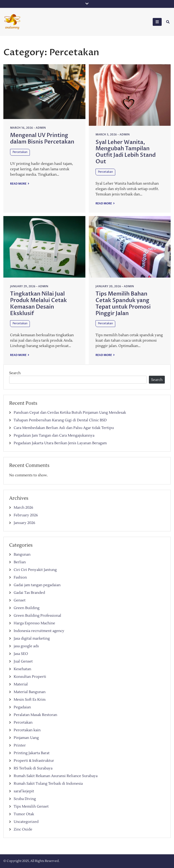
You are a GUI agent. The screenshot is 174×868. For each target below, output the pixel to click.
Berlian (20, 562)
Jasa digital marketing (32, 638)
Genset (20, 600)
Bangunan (22, 554)
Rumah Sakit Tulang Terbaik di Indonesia (48, 784)
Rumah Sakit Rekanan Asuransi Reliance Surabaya (56, 776)
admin (41, 128)
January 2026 (24, 523)
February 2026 (26, 515)
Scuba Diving (25, 799)
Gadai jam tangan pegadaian (37, 585)
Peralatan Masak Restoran (35, 715)
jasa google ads (26, 646)
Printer (20, 745)
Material (21, 684)
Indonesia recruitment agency (39, 631)
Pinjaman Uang (26, 738)
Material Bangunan (30, 692)
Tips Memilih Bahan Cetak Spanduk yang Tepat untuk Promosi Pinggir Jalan (123, 304)
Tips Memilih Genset (31, 806)
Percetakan (20, 152)
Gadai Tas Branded (29, 593)
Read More (18, 184)
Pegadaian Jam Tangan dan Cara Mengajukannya (54, 435)
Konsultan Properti (30, 677)
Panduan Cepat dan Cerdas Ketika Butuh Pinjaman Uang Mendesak (70, 413)
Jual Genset (23, 661)
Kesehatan (22, 669)
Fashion (20, 577)
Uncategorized (26, 822)
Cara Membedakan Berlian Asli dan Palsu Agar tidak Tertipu (64, 428)
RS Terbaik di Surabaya (33, 768)
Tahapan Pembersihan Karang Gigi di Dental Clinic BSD (60, 420)
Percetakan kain (27, 730)
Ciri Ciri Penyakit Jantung (35, 570)
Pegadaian (22, 707)
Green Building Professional (37, 616)
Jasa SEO (21, 654)
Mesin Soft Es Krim (30, 700)
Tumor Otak (24, 814)
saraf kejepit (24, 791)
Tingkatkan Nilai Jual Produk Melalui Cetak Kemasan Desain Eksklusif (38, 304)
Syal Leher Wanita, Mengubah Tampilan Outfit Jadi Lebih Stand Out (126, 152)
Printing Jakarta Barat (32, 753)
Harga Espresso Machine (34, 623)
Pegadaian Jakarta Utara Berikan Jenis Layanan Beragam (60, 443)
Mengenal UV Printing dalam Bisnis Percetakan (42, 139)
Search (15, 373)
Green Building (27, 608)
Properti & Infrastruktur (34, 761)
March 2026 (23, 508)
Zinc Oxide (23, 829)
